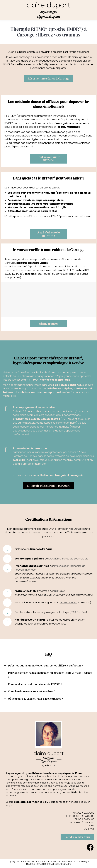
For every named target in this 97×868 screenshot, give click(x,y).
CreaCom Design (81, 862)
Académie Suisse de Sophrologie (69, 559)
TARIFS (91, 826)
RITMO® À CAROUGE (84, 819)
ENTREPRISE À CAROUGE (82, 822)
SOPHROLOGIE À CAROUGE (80, 816)
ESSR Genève (78, 612)
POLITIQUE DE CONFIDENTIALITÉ (57, 864)
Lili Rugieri (60, 591)
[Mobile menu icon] (5, 10)
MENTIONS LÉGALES (35, 864)
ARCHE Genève (68, 603)
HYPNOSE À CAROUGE (83, 813)
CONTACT (89, 829)
